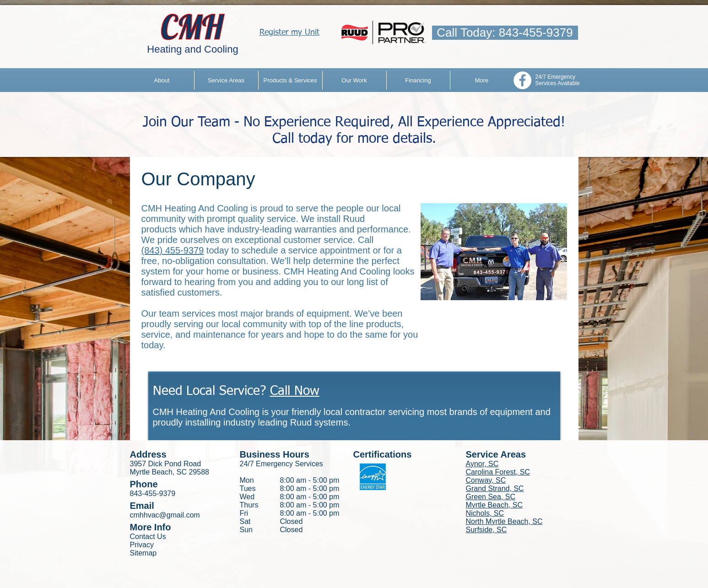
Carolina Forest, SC (498, 472)
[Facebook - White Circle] (522, 80)
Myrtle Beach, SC (494, 505)
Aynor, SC (482, 464)
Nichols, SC (485, 513)
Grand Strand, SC (495, 488)
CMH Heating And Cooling (195, 208)
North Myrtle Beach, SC (504, 521)
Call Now (295, 391)
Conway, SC (486, 480)
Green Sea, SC (491, 497)
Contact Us (148, 537)
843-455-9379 (153, 494)
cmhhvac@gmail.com (165, 515)
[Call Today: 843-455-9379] (505, 33)
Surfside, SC (486, 530)
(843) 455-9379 (173, 250)
